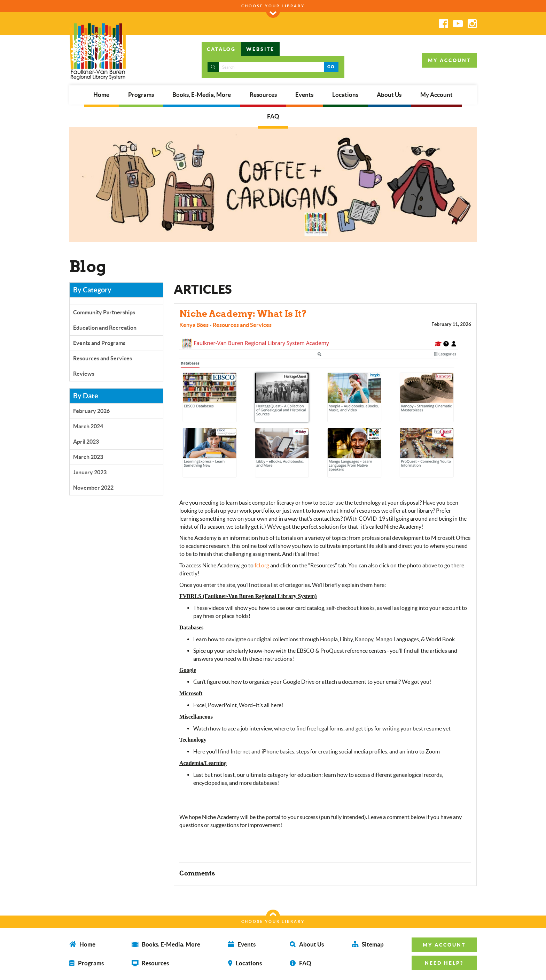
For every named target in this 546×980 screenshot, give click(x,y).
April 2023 (86, 442)
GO (331, 67)
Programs (141, 95)
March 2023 (88, 457)
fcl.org (262, 565)
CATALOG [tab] (221, 49)
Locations (345, 95)
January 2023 (90, 472)
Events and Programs (99, 343)
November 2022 (93, 488)
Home (101, 95)
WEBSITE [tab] (260, 49)
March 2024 (88, 426)
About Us (389, 95)
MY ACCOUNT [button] (449, 60)
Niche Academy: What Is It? (243, 313)
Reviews (84, 374)
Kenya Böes (194, 325)
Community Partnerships (104, 312)
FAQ (273, 116)
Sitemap (368, 944)
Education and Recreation (105, 328)
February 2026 (91, 411)
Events (304, 95)
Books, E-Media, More (202, 95)
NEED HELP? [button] (444, 963)
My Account (436, 95)
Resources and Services (103, 358)
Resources (263, 95)
